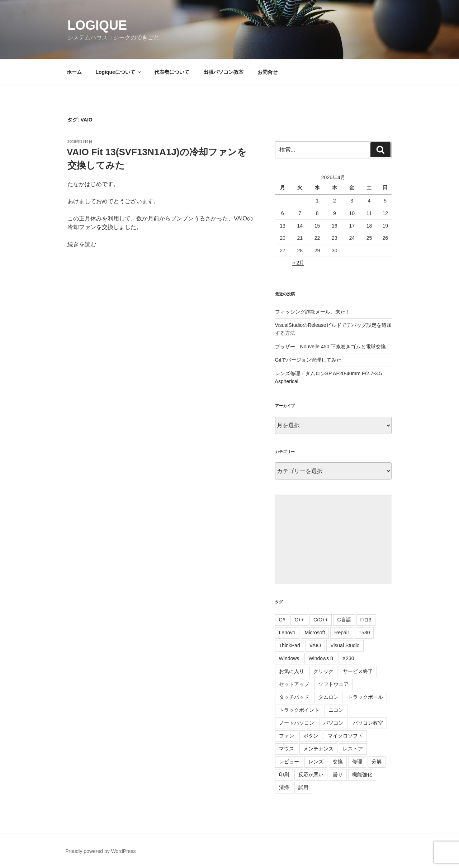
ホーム (74, 72)
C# (282, 620)
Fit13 (366, 620)
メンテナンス (318, 749)
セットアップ (294, 684)
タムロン (328, 697)
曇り (338, 774)
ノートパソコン (297, 723)
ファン (287, 736)
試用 (303, 787)
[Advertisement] (333, 539)
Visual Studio (345, 645)
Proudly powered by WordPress (101, 851)
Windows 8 (321, 658)
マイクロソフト (345, 736)
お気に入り (292, 671)
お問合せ (268, 72)
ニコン (336, 710)
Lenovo (287, 633)
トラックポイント (299, 710)
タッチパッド (294, 697)
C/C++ (321, 620)
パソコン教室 (368, 723)
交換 (338, 762)
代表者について (172, 72)
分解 (377, 762)
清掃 (284, 787)
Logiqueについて (119, 72)
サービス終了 (358, 671)
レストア (353, 749)
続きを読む (82, 244)
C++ (299, 620)
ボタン (311, 736)
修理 (357, 762)
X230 (348, 658)
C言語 (344, 620)
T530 (364, 633)
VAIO (315, 645)
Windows (289, 658)
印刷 (284, 774)
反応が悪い (311, 774)
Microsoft (315, 633)
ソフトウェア (333, 684)
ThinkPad (290, 645)
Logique (97, 25)
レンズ (316, 762)
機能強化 (362, 774)
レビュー (289, 762)
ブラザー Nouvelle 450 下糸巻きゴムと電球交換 (331, 347)
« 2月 (298, 263)
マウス (287, 749)
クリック (323, 671)
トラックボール (365, 697)
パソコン (333, 723)
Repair (342, 633)
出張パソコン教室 (223, 72)
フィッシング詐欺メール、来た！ (313, 312)
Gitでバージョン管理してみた (308, 360)
